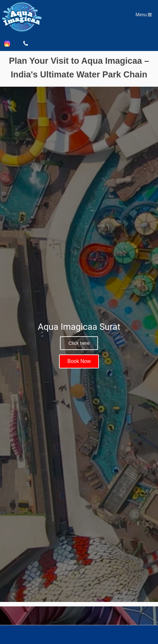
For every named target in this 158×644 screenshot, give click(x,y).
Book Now (79, 361)
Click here (79, 343)
